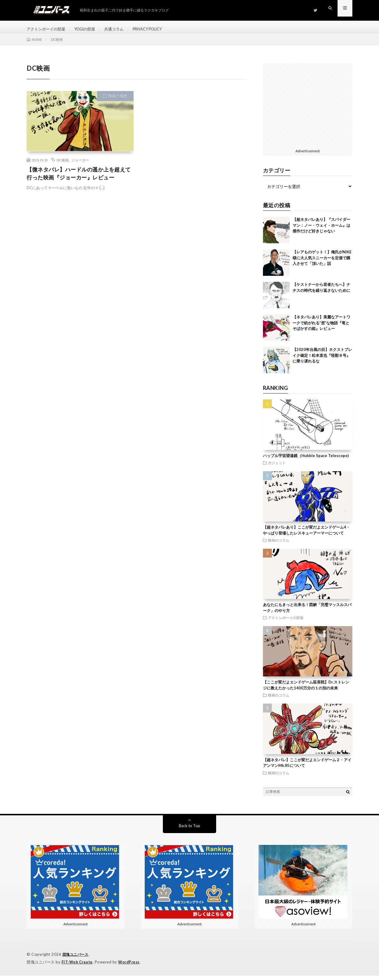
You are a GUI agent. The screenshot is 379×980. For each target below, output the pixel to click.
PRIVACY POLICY (157, 29)
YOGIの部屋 (89, 29)
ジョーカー (80, 165)
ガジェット (277, 468)
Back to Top (190, 831)
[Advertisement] (308, 110)
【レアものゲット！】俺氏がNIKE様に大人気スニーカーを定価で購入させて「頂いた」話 (322, 263)
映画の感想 (118, 101)
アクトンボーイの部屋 (47, 29)
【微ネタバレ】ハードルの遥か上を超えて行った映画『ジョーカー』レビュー (79, 178)
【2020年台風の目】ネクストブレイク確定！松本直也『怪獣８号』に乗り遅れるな (322, 361)
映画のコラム (279, 545)
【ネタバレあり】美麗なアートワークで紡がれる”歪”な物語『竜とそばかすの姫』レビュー (321, 328)
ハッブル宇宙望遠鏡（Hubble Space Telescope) (306, 461)
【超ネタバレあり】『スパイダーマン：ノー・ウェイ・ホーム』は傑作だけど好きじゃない (321, 230)
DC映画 (63, 165)
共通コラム (120, 29)
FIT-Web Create (78, 967)
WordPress (130, 967)
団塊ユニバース (77, 959)
